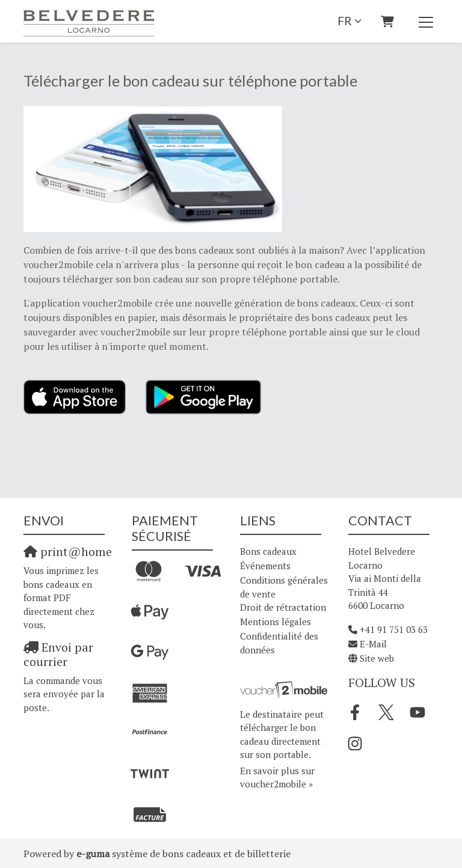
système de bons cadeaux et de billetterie (183, 854)
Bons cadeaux (268, 551)
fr (345, 21)
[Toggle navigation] (426, 22)
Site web (377, 658)
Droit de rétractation (283, 607)
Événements (265, 566)
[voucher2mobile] (285, 689)
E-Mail (373, 644)
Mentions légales (276, 622)
